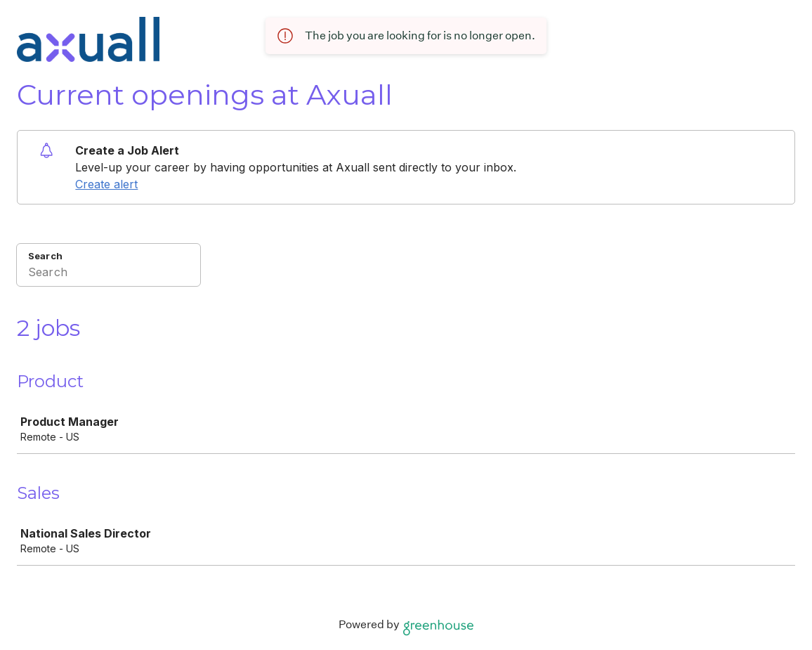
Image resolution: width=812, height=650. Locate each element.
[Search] (109, 274)
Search (45, 256)
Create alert (106, 184)
